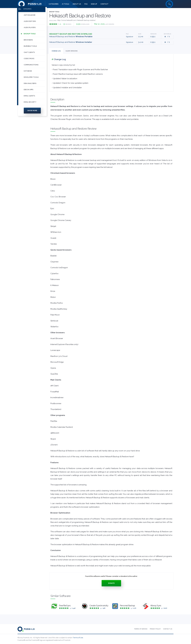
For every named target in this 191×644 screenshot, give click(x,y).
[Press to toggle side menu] (31, 12)
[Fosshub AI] (66, 4)
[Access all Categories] (54, 4)
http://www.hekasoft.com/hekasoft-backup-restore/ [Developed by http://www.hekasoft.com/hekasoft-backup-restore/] (77, 20)
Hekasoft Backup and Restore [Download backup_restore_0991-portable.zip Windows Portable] (71, 37)
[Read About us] (77, 4)
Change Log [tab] (56, 51)
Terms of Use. (78, 638)
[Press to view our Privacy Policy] (155, 629)
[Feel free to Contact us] (104, 4)
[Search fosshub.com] (169, 4)
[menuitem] (32, 18)
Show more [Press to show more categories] (32, 113)
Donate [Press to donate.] (111, 583)
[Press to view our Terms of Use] (141, 629)
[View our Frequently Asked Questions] (86, 4)
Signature (129, 37)
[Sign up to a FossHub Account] (94, 4)
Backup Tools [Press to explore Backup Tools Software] (54, 12)
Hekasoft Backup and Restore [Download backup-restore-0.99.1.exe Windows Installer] (71, 42)
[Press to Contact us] (168, 629)
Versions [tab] (72, 51)
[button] (35, 18)
